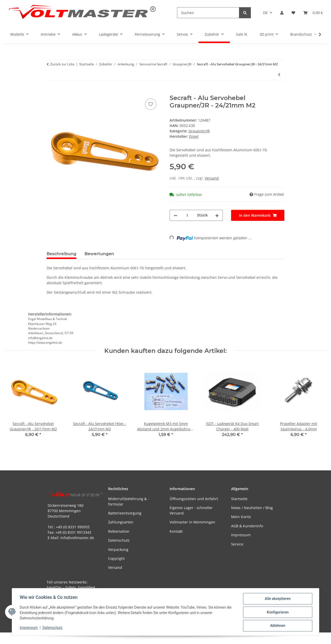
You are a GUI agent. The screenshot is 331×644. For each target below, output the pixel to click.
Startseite (239, 499)
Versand (212, 178)
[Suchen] (208, 13)
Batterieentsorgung (125, 513)
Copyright (116, 558)
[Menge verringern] (175, 215)
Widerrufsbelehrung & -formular (129, 501)
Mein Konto (241, 517)
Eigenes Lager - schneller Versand (191, 510)
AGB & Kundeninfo (247, 526)
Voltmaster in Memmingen (192, 522)
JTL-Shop (304, 639)
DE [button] (265, 13)
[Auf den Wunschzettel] (151, 104)
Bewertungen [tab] (99, 254)
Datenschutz (53, 628)
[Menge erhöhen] (217, 215)
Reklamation (119, 531)
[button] (282, 13)
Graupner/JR (199, 131)
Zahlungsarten (121, 522)
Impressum (29, 628)
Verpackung (118, 549)
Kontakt (176, 531)
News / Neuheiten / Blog (252, 508)
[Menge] (187, 215)
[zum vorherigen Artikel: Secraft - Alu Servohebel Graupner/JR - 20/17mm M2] (279, 75)
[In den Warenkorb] (51, 92)
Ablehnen (277, 626)
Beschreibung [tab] (61, 254)
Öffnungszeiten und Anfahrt (194, 499)
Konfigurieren (277, 612)
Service (237, 544)
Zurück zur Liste (62, 64)
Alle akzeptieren (277, 599)
